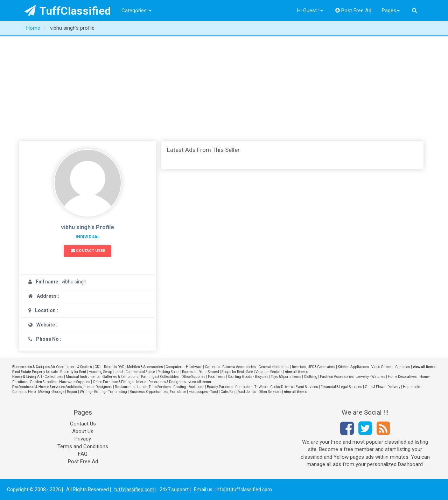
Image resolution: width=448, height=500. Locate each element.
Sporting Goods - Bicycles (248, 377)
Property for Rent (73, 372)
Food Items (217, 377)
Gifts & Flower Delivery (383, 387)
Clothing (311, 377)
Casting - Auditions (189, 387)
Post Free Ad (353, 10)
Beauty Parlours (220, 387)
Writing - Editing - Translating (103, 392)
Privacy (83, 439)
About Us (83, 431)
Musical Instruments (83, 377)
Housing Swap (100, 372)
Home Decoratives (402, 377)
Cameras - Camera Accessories (230, 367)
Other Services (270, 392)
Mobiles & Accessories (145, 367)
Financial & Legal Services (341, 387)
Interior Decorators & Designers (161, 382)
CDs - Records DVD (110, 367)
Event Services (307, 387)
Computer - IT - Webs (251, 387)
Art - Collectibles (50, 377)
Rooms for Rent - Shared (201, 372)
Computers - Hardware (184, 367)
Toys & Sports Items (286, 377)
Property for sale (45, 372)
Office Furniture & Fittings (113, 382)
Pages (391, 10)
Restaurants (125, 387)
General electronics (274, 367)
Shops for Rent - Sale (237, 372)
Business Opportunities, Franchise (158, 392)
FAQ (83, 454)
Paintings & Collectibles (160, 377)
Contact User (88, 251)
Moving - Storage (51, 392)
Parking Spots (169, 372)
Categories (136, 10)
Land (119, 372)
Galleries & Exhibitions (120, 377)
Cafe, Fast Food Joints (238, 392)
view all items (424, 367)
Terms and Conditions (83, 446)
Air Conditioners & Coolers (71, 367)
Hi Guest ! (310, 10)
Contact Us (83, 424)
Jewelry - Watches (371, 377)
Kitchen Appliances (353, 367)
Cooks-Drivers (282, 387)
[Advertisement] (224, 89)
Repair (72, 392)
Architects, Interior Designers (89, 387)
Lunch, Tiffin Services (154, 387)
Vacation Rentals (269, 372)
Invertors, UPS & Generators (314, 367)
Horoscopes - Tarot (203, 392)
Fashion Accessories (337, 377)
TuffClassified (68, 11)
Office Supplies (193, 377)
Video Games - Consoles (391, 367)
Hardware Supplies (75, 382)
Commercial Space (140, 372)
